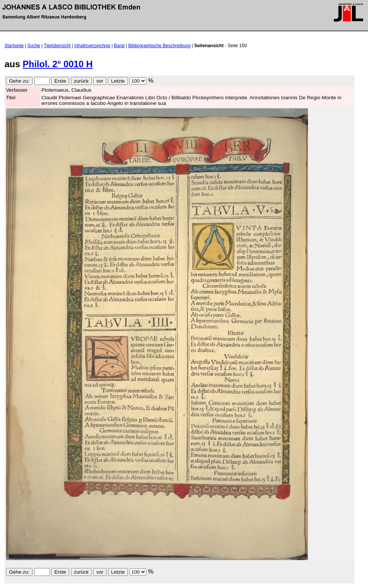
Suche (34, 46)
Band (119, 46)
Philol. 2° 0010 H (58, 64)
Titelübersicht (57, 46)
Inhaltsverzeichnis (92, 46)
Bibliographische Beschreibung (159, 46)
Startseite (14, 46)
